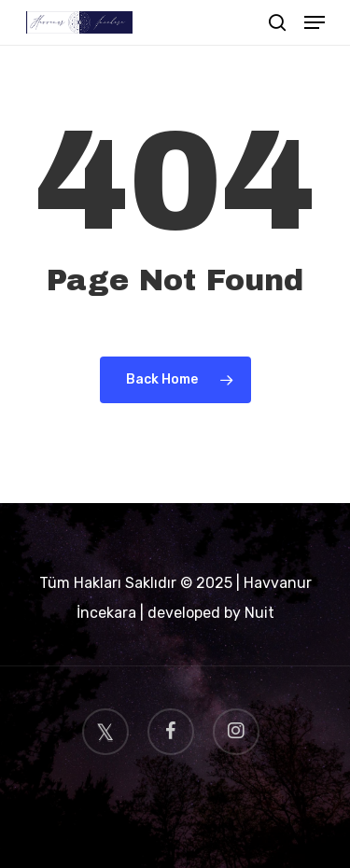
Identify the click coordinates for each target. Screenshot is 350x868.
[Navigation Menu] (315, 22)
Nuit (259, 613)
